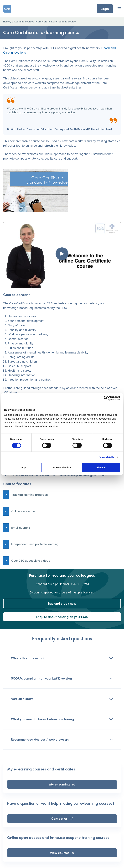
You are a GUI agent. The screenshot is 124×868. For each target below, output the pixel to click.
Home (6, 22)
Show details (107, 457)
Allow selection (62, 467)
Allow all (101, 467)
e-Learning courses (23, 22)
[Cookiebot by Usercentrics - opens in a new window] (106, 398)
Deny (23, 467)
